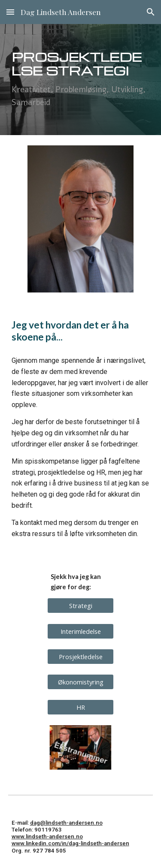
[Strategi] (80, 606)
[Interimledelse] (80, 631)
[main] (81, 80)
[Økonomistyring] (80, 682)
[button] (10, 12)
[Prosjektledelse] (80, 656)
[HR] (80, 707)
